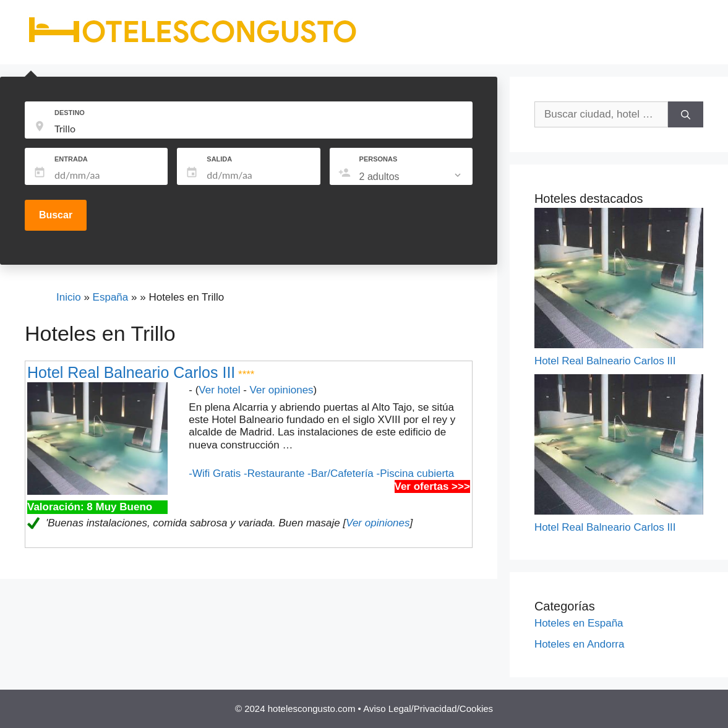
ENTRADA (71, 159)
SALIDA (219, 159)
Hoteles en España (579, 623)
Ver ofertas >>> (432, 486)
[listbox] (411, 177)
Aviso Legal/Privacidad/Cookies (428, 709)
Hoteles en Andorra (580, 644)
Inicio (69, 297)
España (111, 297)
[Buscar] (686, 114)
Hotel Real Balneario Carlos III (131, 372)
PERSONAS (379, 159)
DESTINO (70, 113)
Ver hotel (219, 390)
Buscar (56, 215)
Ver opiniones (282, 390)
